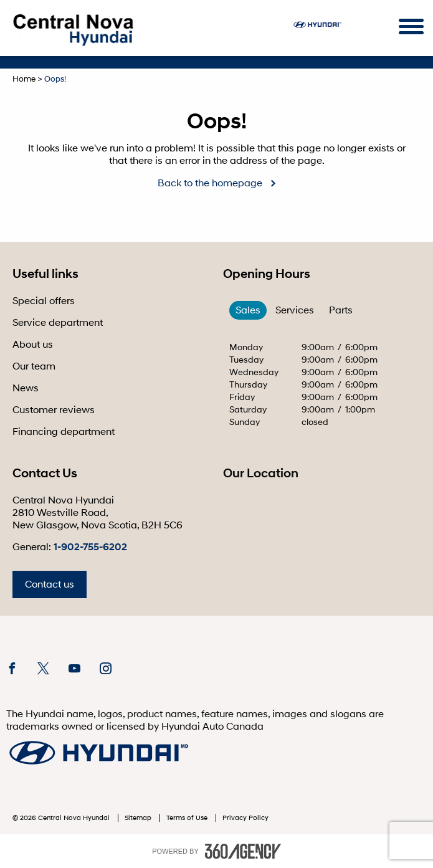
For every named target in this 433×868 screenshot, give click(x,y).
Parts (341, 310)
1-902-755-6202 (90, 547)
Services (295, 310)
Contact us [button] (50, 584)
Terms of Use (188, 818)
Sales (248, 310)
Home (24, 79)
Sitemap (139, 818)
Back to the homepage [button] (210, 183)
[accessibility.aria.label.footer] (243, 851)
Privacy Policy (245, 818)
